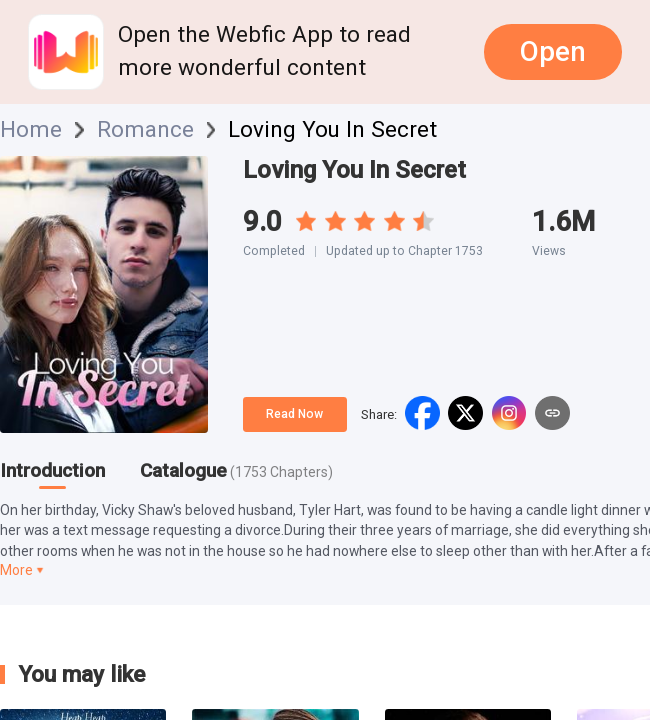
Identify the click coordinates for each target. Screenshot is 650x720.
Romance (145, 130)
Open (553, 51)
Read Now (294, 414)
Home (31, 130)
